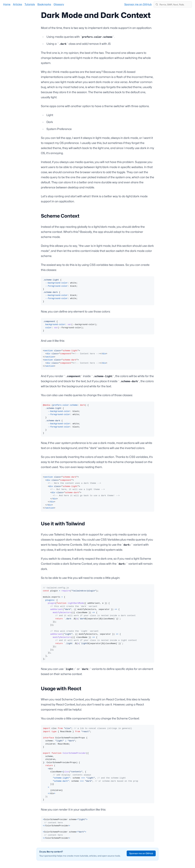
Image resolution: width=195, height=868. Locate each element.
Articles (18, 4)
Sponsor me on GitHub (138, 4)
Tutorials (30, 4)
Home (7, 4)
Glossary (59, 4)
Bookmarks (44, 4)
